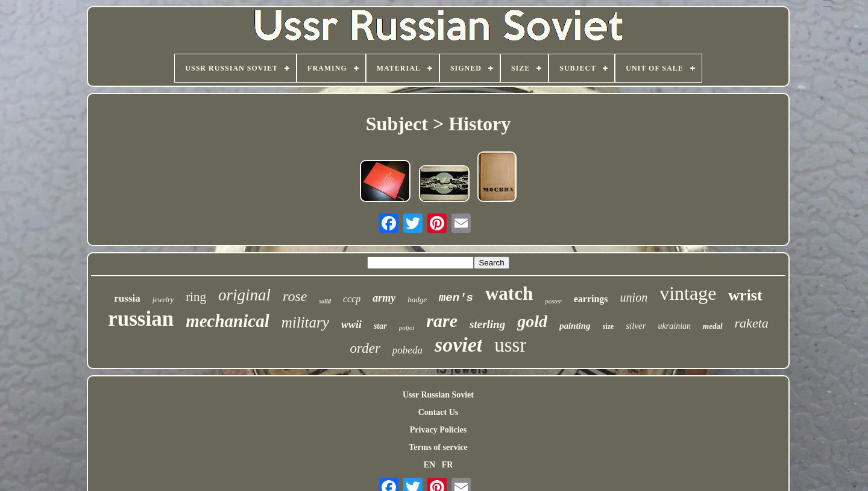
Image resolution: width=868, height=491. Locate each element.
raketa (752, 323)
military (305, 322)
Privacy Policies (438, 430)
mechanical (228, 321)
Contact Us (439, 412)
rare (442, 321)
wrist (745, 295)
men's (456, 298)
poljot (407, 328)
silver (636, 326)
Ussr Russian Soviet (438, 395)
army (384, 298)
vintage (688, 293)
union (634, 297)
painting (575, 326)
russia (127, 298)
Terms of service (438, 447)
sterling (487, 324)
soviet (458, 345)
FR (448, 465)
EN (429, 465)
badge (417, 299)
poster (553, 301)
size (609, 326)
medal (713, 326)
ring (196, 297)
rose (295, 296)
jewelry (163, 300)
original (244, 295)
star (380, 326)
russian (141, 319)
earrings (591, 299)
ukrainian (675, 326)
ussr (510, 345)
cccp (352, 299)
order (365, 348)
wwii (351, 325)
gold (532, 321)
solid (325, 301)
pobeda (407, 350)
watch (509, 293)
